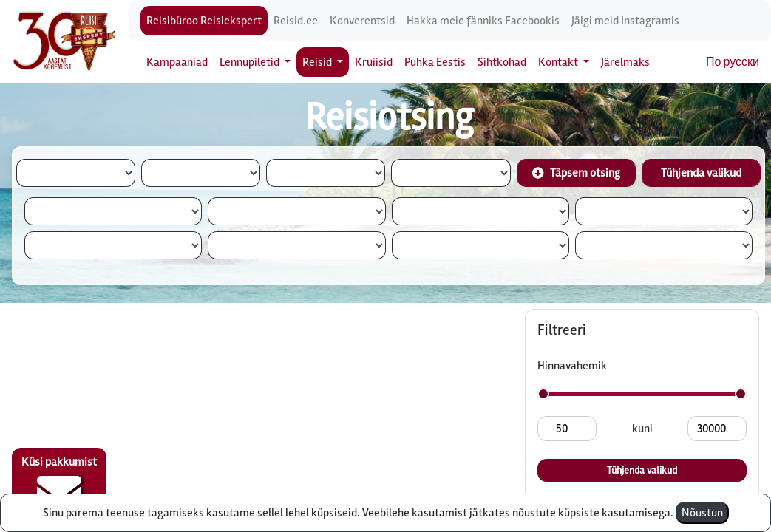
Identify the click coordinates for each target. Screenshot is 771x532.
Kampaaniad (177, 62)
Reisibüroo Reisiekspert (204, 21)
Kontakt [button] (559, 62)
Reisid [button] (318, 62)
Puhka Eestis (435, 62)
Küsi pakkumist (59, 485)
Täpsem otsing (576, 173)
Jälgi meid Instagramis (625, 21)
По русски (733, 62)
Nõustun (702, 513)
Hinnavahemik (572, 366)
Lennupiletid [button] (251, 62)
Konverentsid (362, 21)
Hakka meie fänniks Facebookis (483, 21)
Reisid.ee (296, 21)
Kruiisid (374, 62)
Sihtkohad (502, 62)
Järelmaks (625, 62)
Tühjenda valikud (701, 173)
